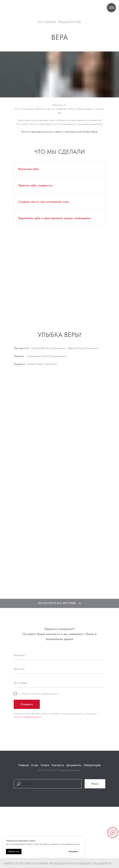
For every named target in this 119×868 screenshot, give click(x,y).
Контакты (58, 765)
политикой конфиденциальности (28, 717)
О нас (35, 765)
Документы (74, 765)
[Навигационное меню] (111, 8)
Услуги (45, 765)
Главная (24, 765)
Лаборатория (92, 765)
